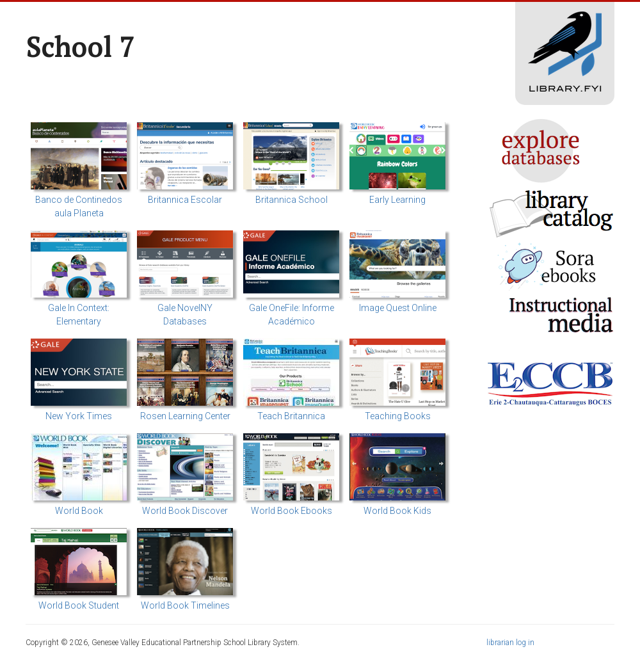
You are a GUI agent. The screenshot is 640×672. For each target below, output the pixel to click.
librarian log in (510, 643)
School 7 (80, 47)
